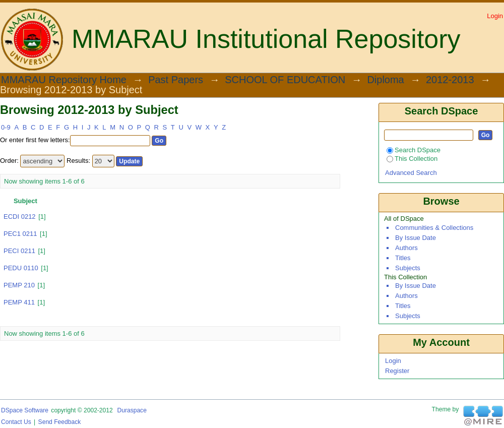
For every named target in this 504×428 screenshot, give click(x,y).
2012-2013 (450, 80)
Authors (406, 248)
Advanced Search (411, 173)
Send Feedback (60, 422)
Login (495, 16)
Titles (403, 258)
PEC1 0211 (20, 234)
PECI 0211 (19, 251)
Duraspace (132, 410)
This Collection (412, 159)
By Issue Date (416, 238)
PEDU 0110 (21, 268)
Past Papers (176, 80)
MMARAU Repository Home (64, 80)
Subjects (408, 268)
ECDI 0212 (20, 217)
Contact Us (16, 422)
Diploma (385, 80)
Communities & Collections (434, 228)
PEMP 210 (19, 285)
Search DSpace (414, 150)
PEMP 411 (19, 302)
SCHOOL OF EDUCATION (285, 80)
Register (397, 371)
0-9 (6, 127)
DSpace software (25, 410)
